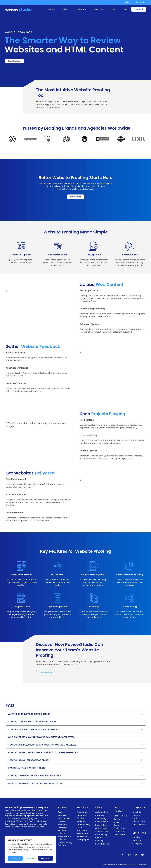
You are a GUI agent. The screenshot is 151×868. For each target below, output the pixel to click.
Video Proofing (102, 831)
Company (139, 808)
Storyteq (136, 837)
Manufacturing (83, 825)
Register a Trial (120, 816)
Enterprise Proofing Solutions (63, 831)
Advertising (82, 812)
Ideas (99, 808)
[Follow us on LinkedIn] (136, 855)
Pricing (113, 9)
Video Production (82, 829)
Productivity (101, 819)
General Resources (63, 823)
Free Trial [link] (139, 9)
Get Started (119, 809)
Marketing (81, 821)
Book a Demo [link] (46, 673)
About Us (137, 812)
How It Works (64, 819)
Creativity (100, 815)
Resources (98, 9)
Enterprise (82, 9)
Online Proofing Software (65, 844)
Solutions (66, 9)
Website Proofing (99, 839)
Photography (83, 840)
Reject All (30, 858)
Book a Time (119, 828)
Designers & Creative (82, 817)
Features (51, 9)
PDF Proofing (101, 835)
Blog (125, 9)
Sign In (117, 819)
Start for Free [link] (14, 61)
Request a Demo (118, 824)
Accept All (46, 858)
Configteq (137, 844)
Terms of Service (136, 817)
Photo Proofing (102, 844)
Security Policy (139, 825)
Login (127, 2)
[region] (30, 850)
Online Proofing (102, 828)
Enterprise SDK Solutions (65, 838)
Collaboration (102, 812)
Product (63, 808)
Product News (102, 822)
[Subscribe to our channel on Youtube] (142, 855)
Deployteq (137, 840)
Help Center (119, 835)
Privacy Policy (139, 821)
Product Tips (101, 825)
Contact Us (140, 2)
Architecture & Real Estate (83, 835)
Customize (15, 858)
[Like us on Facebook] (123, 855)
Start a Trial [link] (75, 197)
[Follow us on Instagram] (129, 855)
